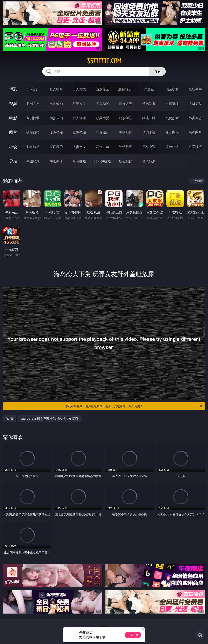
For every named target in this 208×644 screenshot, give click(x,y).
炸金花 (149, 89)
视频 (13, 103)
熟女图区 (172, 132)
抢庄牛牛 (195, 89)
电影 (13, 118)
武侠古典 (103, 147)
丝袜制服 (149, 104)
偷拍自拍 (56, 118)
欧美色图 (79, 132)
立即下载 (133, 635)
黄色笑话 (172, 147)
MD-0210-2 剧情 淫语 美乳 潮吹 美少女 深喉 (50, 419)
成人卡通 (79, 118)
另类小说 (149, 147)
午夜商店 (56, 161)
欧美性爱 (103, 118)
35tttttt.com (104, 61)
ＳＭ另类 (195, 104)
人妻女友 (79, 147)
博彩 (13, 89)
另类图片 (195, 132)
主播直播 (172, 104)
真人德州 (56, 89)
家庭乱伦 (56, 147)
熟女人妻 (126, 104)
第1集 (10, 419)
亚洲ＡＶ (33, 104)
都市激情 (33, 147)
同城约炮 (33, 161)
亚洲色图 (56, 132)
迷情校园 (126, 147)
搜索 (158, 71)
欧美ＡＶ (79, 104)
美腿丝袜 (126, 132)
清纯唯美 (149, 132)
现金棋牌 (172, 89)
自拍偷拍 (56, 104)
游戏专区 (103, 89)
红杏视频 (126, 161)
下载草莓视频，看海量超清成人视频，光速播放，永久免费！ (134, 406)
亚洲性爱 (33, 118)
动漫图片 (103, 132)
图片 (13, 132)
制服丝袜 (126, 118)
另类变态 (195, 118)
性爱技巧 (195, 147)
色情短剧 (149, 161)
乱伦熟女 (172, 118)
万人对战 (79, 89)
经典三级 (149, 118)
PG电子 (33, 89)
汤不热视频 (103, 161)
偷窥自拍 (33, 132)
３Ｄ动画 (103, 104)
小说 (13, 147)
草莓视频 (79, 161)
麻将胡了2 (126, 89)
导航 (13, 161)
